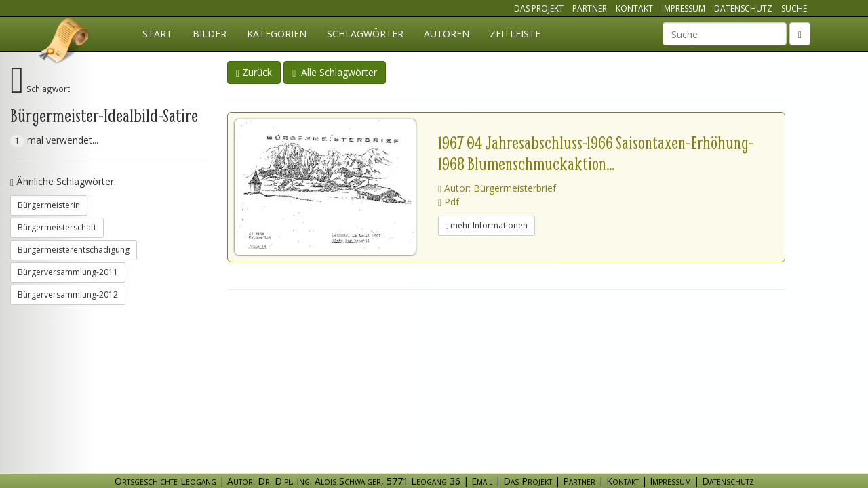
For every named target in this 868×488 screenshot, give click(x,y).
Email (482, 481)
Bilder (210, 34)
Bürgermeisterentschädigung (74, 250)
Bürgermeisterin (49, 205)
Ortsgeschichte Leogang (64, 43)
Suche (794, 8)
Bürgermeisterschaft (57, 227)
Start (157, 34)
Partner (590, 8)
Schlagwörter (365, 34)
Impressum (684, 8)
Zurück (254, 72)
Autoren (447, 34)
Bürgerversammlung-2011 (68, 272)
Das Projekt (539, 8)
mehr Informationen (487, 225)
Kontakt (634, 8)
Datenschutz (743, 8)
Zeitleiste (515, 34)
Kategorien (277, 34)
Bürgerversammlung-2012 (68, 294)
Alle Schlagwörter (335, 72)
